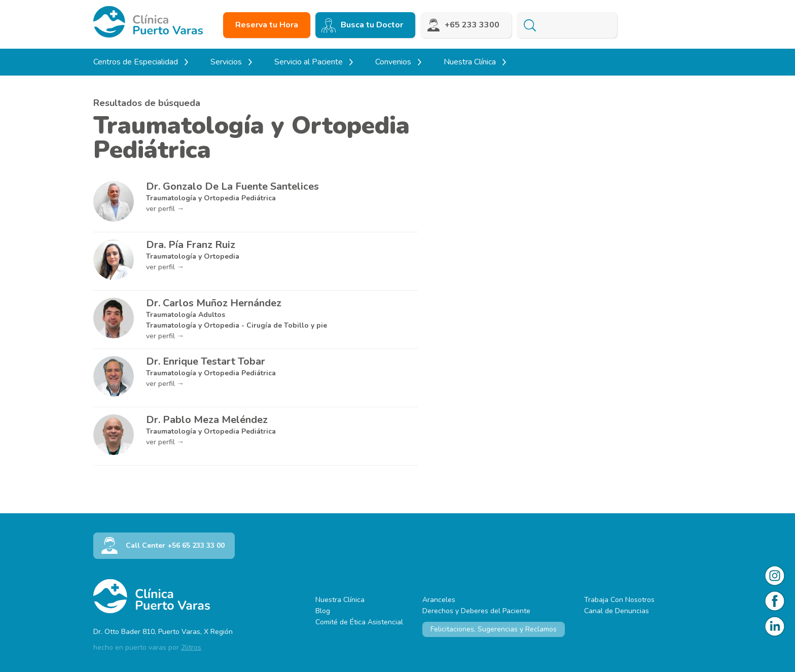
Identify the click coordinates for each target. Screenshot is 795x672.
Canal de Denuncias (617, 611)
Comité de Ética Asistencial (359, 622)
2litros (191, 647)
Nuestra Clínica (340, 600)
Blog (323, 611)
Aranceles (439, 600)
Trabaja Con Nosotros (619, 600)
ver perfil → (165, 209)
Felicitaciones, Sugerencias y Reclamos (494, 629)
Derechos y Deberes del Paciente (476, 611)
